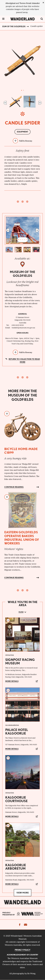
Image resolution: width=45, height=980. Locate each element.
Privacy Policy (23, 950)
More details (12, 681)
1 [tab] (22, 90)
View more (23, 893)
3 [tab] (23, 240)
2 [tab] (24, 90)
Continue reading (14, 487)
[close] (43, 3)
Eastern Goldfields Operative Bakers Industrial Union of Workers (22, 538)
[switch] (42, 19)
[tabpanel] (23, 61)
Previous (5, 103)
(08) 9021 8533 (18, 325)
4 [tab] (24, 240)
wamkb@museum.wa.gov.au (23, 328)
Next (40, 103)
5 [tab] (26, 240)
